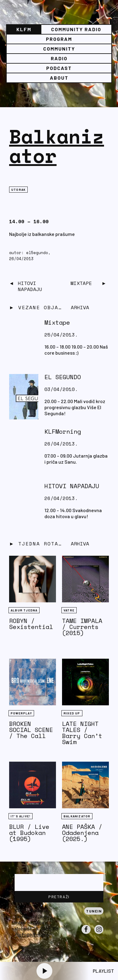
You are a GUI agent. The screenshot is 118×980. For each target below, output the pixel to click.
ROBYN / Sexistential (31, 624)
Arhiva (80, 544)
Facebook (86, 934)
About (59, 78)
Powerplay (21, 713)
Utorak (18, 190)
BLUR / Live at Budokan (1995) (29, 833)
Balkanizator (57, 146)
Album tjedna (24, 610)
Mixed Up (72, 713)
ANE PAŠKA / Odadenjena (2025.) (82, 833)
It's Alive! (21, 816)
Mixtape (81, 283)
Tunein (94, 911)
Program (59, 39)
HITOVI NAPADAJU (30, 286)
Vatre (69, 610)
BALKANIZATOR (77, 816)
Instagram (99, 934)
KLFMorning (63, 431)
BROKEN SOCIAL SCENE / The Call (31, 730)
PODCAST (59, 68)
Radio (59, 58)
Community (59, 49)
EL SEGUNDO (63, 377)
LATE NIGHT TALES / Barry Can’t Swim (82, 733)
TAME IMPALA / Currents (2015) (82, 627)
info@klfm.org (33, 934)
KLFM (24, 29)
